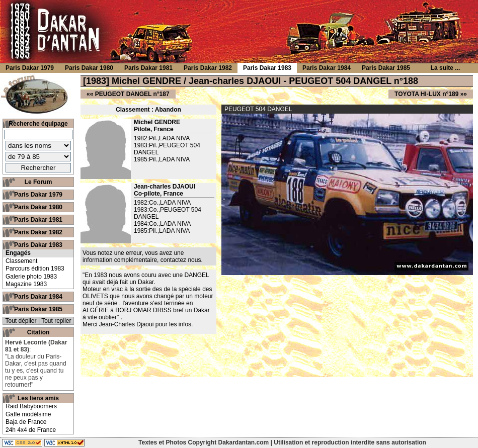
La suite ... (446, 68)
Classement (21, 261)
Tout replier (56, 321)
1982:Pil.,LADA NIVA (162, 138)
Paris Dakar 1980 (38, 207)
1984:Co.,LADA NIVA (162, 224)
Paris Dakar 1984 (38, 297)
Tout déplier (21, 321)
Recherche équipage (38, 124)
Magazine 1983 (26, 284)
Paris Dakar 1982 (38, 232)
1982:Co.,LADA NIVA (162, 203)
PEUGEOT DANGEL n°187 (132, 94)
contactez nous (181, 260)
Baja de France (26, 422)
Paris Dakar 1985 (38, 309)
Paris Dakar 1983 (38, 245)
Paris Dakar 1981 (38, 220)
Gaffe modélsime (28, 414)
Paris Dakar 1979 (38, 195)
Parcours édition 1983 (35, 268)
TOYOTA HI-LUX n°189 (426, 94)
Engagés (18, 253)
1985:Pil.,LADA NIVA (162, 159)
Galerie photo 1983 (31, 277)
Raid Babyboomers (31, 406)
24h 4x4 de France (31, 430)
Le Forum (38, 182)
